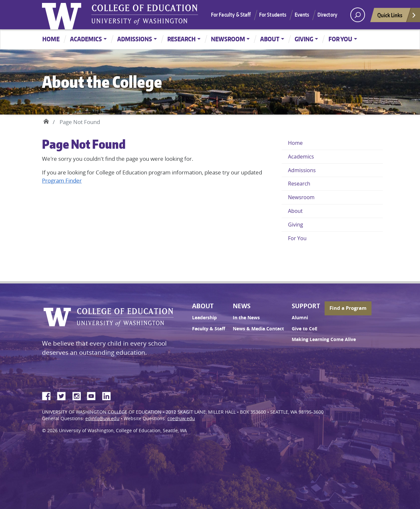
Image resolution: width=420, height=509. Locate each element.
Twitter (64, 395)
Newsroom (228, 39)
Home (51, 39)
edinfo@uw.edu (102, 419)
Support (306, 306)
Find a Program (348, 308)
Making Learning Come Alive (324, 339)
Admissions (135, 39)
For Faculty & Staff (231, 15)
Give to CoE (305, 329)
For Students (273, 15)
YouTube (94, 395)
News (242, 306)
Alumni (300, 318)
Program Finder (62, 180)
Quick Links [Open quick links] (397, 17)
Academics (86, 39)
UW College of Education (145, 15)
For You (340, 39)
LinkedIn (109, 395)
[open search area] (358, 15)
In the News (246, 318)
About (270, 39)
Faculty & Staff (209, 329)
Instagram (79, 395)
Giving (304, 39)
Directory (327, 15)
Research (182, 39)
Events (302, 15)
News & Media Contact (258, 329)
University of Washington (63, 15)
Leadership (204, 318)
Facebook (49, 395)
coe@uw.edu (181, 419)
